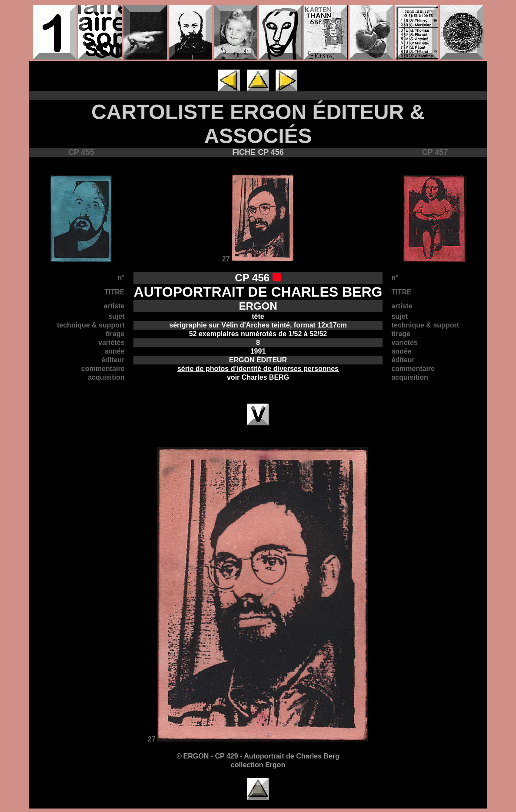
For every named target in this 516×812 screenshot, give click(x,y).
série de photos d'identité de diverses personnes (258, 369)
